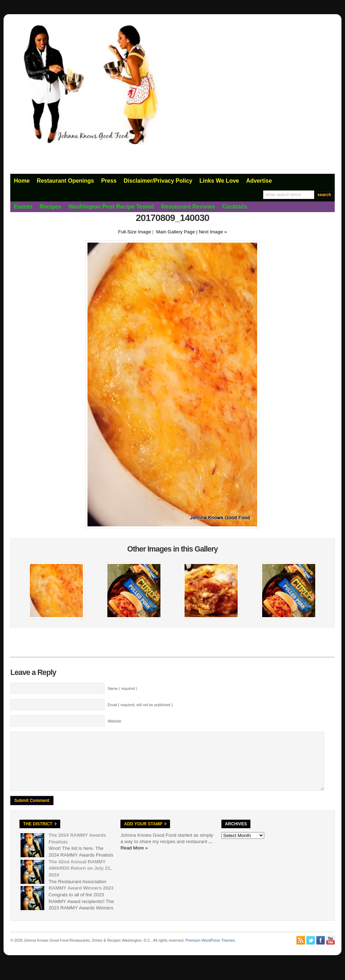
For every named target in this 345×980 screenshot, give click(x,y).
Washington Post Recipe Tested (111, 207)
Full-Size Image (135, 232)
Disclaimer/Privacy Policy (158, 181)
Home (22, 181)
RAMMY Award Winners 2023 (81, 899)
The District (38, 835)
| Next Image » (211, 232)
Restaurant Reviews (188, 207)
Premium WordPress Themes (210, 951)
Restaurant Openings (66, 181)
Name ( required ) (123, 688)
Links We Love (219, 181)
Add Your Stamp (143, 835)
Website (114, 721)
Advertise (259, 181)
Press (109, 181)
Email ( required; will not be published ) (140, 705)
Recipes (50, 207)
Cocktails (235, 207)
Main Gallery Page (176, 232)
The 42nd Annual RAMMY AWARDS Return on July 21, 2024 (80, 879)
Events (23, 207)
